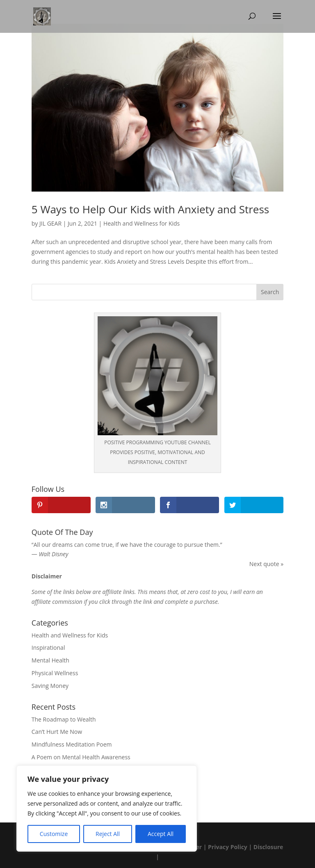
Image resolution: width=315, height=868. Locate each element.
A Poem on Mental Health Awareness (81, 757)
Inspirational (48, 648)
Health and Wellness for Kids (142, 223)
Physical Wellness (55, 673)
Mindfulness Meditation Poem (72, 744)
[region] (107, 809)
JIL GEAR (50, 223)
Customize (54, 834)
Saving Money (50, 686)
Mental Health (50, 660)
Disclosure (268, 847)
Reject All (108, 834)
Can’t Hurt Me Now (57, 732)
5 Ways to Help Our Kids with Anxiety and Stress (150, 209)
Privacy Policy (228, 847)
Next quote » (266, 564)
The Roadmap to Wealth (64, 719)
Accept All (161, 834)
